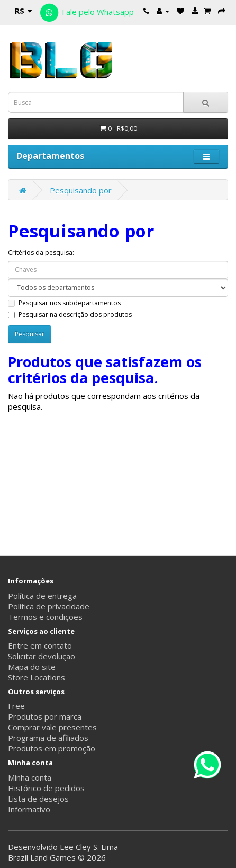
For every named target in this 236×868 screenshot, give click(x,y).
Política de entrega (42, 596)
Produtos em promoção (52, 748)
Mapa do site (32, 667)
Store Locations (37, 677)
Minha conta (30, 777)
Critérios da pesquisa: (41, 253)
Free (16, 706)
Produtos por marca (45, 716)
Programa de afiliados (48, 738)
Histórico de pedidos (46, 788)
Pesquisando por (81, 190)
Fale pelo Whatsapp (86, 12)
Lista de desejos (38, 799)
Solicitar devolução (42, 656)
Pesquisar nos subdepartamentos (64, 303)
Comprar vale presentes (52, 727)
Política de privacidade (49, 606)
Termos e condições (45, 617)
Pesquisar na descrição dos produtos (70, 315)
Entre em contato (40, 645)
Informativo (29, 809)
